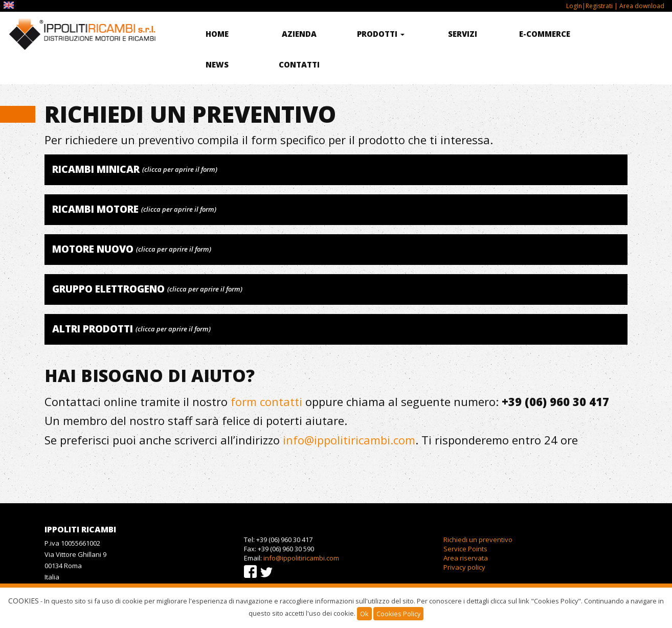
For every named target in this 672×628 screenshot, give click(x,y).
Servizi (463, 34)
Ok (364, 614)
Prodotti (381, 34)
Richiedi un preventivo (478, 540)
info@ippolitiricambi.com (349, 440)
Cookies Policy (398, 614)
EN (10, 5)
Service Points (465, 549)
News (217, 64)
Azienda (299, 34)
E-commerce (545, 34)
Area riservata (466, 558)
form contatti (266, 401)
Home (217, 34)
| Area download (639, 6)
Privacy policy (464, 567)
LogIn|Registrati (589, 6)
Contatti (299, 64)
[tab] (336, 170)
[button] (336, 170)
